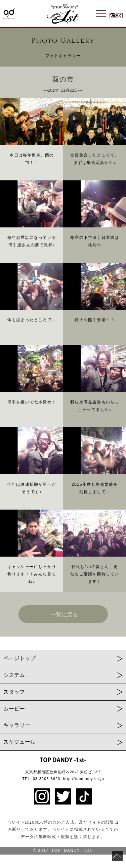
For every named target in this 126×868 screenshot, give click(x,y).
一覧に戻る (64, 615)
